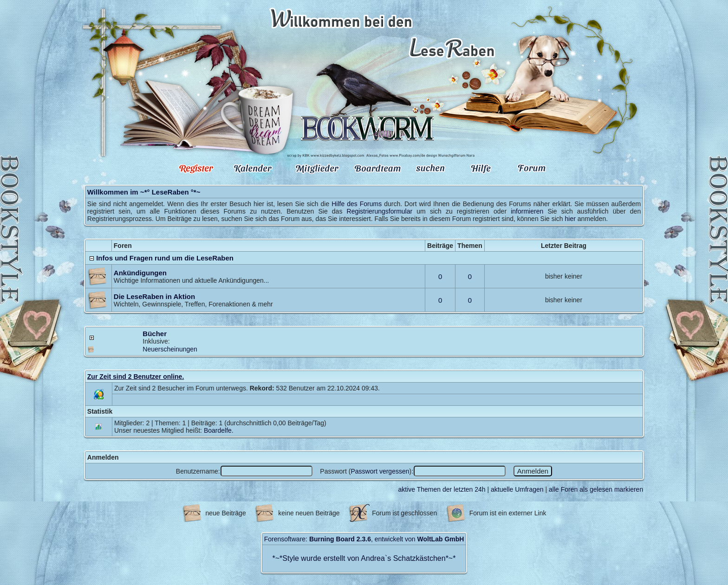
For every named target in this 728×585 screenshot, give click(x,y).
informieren (527, 211)
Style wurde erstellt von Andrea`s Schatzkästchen (364, 558)
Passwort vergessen (380, 471)
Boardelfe (218, 430)
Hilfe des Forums (357, 204)
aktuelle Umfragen (517, 489)
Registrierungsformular (380, 211)
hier (570, 219)
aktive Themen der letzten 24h (442, 489)
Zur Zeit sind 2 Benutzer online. (136, 377)
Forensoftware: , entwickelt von (364, 539)
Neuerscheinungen (170, 349)
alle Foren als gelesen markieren (596, 489)
